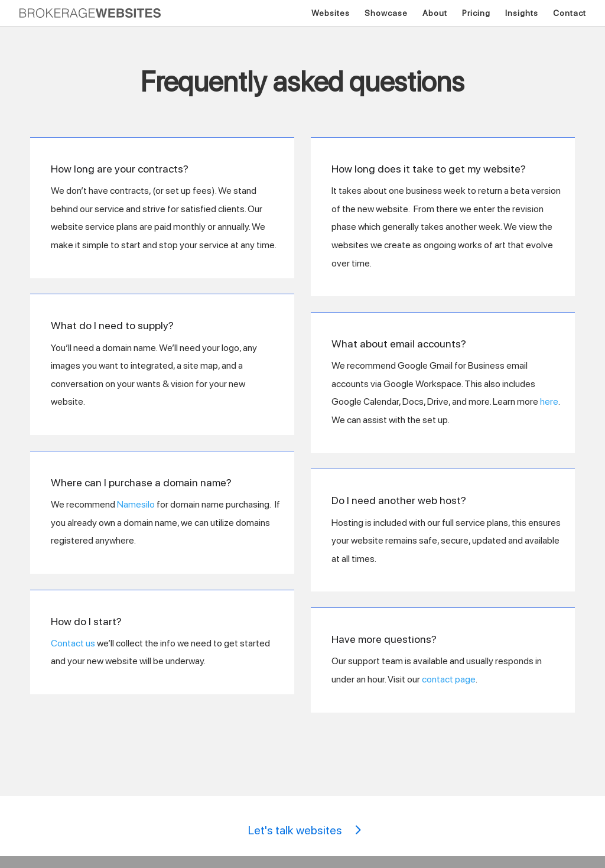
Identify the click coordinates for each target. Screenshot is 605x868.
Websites (331, 13)
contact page (449, 679)
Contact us (73, 643)
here (549, 402)
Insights (522, 13)
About (435, 13)
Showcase (386, 13)
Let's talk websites (295, 830)
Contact (570, 13)
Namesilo (136, 504)
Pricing (476, 13)
